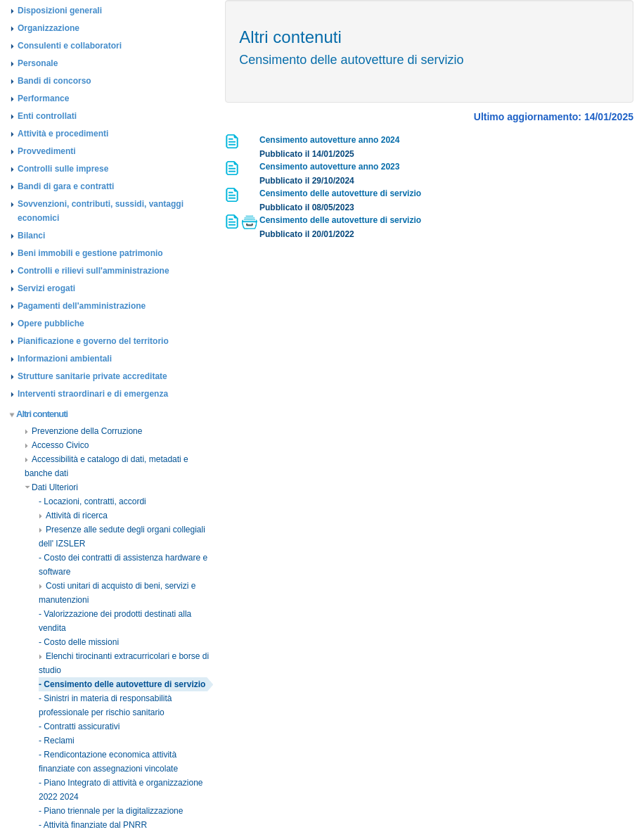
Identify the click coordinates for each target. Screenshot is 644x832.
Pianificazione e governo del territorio (93, 341)
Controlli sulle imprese (63, 169)
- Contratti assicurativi (79, 727)
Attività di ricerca (73, 516)
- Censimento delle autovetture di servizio (122, 684)
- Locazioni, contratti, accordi (92, 501)
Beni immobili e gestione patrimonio (90, 253)
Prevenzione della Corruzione (83, 431)
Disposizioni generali (60, 11)
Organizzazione (49, 28)
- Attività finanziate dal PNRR (93, 825)
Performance (43, 98)
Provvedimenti (47, 151)
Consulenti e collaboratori (70, 46)
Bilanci (31, 236)
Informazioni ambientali (65, 359)
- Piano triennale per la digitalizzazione (111, 811)
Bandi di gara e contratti (66, 186)
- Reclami (57, 741)
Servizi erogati (46, 288)
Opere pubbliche (51, 324)
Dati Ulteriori (51, 487)
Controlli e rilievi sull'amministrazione (94, 271)
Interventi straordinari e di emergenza (93, 394)
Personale (38, 63)
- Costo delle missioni (79, 642)
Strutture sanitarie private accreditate (92, 376)
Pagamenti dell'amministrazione (82, 306)
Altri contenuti (39, 414)
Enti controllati (47, 116)
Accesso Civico (57, 445)
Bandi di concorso (54, 81)
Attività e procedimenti (63, 134)
